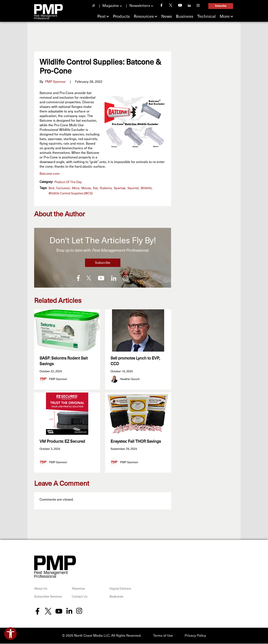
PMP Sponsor (55, 82)
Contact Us (80, 597)
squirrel (133, 188)
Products (121, 17)
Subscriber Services (48, 597)
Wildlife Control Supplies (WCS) (71, 193)
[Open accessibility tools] (10, 634)
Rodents (106, 188)
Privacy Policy (195, 636)
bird (51, 188)
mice (76, 188)
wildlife (146, 188)
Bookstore (116, 597)
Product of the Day (68, 182)
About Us (41, 589)
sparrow (120, 188)
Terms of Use (163, 636)
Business (185, 17)
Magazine (111, 6)
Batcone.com (50, 174)
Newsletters (140, 6)
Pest (101, 17)
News (167, 17)
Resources (144, 17)
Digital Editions (120, 589)
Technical (206, 17)
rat (95, 188)
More (225, 17)
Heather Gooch (130, 379)
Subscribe (221, 6)
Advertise (78, 589)
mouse (86, 188)
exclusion (63, 188)
